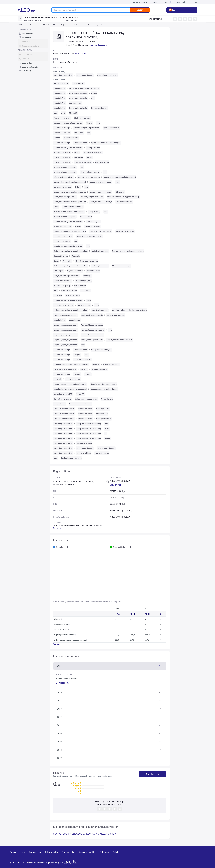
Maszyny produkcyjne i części (65, 197)
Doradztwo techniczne (82, 360)
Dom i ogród (58, 271)
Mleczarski (78, 157)
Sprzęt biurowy (94, 212)
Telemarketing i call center (97, 25)
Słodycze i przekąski (82, 118)
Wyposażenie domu (75, 271)
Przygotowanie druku (99, 108)
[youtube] (180, 856)
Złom (97, 305)
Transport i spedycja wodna (92, 325)
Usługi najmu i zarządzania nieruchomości (70, 389)
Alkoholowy (79, 133)
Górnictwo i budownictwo (64, 177)
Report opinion (152, 774)
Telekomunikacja (80, 143)
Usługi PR (80, 394)
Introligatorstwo (75, 103)
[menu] (33, 50)
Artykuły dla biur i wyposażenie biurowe (69, 212)
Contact (14, 852)
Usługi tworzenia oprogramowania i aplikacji (71, 364)
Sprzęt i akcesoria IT (111, 128)
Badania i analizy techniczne (80, 404)
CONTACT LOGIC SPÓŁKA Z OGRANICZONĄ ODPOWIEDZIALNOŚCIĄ (85, 834)
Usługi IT (77, 355)
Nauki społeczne (103, 409)
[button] (110, 666)
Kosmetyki (87, 276)
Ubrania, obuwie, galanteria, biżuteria (68, 123)
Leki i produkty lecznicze (63, 236)
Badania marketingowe (106, 448)
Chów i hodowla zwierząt (90, 172)
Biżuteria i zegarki (93, 221)
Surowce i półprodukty (62, 226)
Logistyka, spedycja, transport (65, 315)
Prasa (107, 429)
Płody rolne (67, 261)
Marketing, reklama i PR (52, 25)
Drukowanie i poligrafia (78, 93)
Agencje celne (75, 320)
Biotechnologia (102, 414)
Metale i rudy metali (92, 226)
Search (140, 10)
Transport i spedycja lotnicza (92, 335)
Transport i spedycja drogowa (93, 330)
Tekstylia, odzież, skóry (125, 231)
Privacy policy (52, 852)
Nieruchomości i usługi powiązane (103, 384)
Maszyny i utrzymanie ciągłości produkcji (120, 177)
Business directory (140, 2)
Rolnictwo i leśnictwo (124, 202)
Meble (56, 207)
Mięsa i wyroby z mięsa (93, 152)
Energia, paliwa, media (62, 187)
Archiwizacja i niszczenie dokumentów (84, 88)
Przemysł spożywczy (62, 118)
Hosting (88, 374)
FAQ (196, 2)
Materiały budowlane (100, 251)
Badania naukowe (85, 409)
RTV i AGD (73, 113)
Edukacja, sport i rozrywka (64, 409)
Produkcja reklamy (84, 453)
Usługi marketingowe (74, 25)
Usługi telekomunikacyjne (101, 350)
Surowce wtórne (84, 305)
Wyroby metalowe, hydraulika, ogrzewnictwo (129, 310)
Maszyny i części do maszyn (89, 177)
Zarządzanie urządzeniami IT (65, 369)
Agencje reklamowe (84, 443)
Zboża (56, 261)
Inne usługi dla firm (61, 83)
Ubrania (89, 123)
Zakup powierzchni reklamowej (89, 424)
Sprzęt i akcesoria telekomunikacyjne (106, 143)
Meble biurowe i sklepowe (73, 207)
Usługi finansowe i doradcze (86, 399)
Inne (93, 98)
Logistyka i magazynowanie (92, 315)
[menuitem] (33, 33)
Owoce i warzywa (102, 162)
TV (106, 433)
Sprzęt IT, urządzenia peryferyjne (86, 128)
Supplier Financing (160, 2)
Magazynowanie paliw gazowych (120, 340)
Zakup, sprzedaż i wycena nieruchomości (70, 384)
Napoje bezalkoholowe (63, 281)
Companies (35, 25)
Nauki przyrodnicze (104, 419)
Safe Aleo (104, 852)
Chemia (57, 138)
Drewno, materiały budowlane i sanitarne (128, 251)
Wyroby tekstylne (93, 148)
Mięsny (77, 152)
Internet (108, 438)
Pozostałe (76, 256)
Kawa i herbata (80, 286)
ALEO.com (22, 25)
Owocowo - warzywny (83, 162)
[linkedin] (190, 856)
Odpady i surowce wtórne (64, 305)
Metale (78, 226)
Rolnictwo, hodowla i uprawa (65, 167)
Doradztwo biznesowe (62, 399)
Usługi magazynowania (116, 315)
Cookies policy (69, 852)
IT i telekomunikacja (62, 128)
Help (23, 852)
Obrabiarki (120, 192)
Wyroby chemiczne (71, 138)
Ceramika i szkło (93, 271)
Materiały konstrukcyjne (122, 266)
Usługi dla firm (79, 83)
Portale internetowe (73, 379)
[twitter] (200, 856)
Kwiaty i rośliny (86, 217)
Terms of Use (35, 852)
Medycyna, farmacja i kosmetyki (90, 236)
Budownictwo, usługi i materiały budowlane (71, 251)
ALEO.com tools (181, 2)
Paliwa (78, 187)
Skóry (89, 300)
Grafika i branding (102, 453)
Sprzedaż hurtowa (61, 256)
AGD (63, 113)
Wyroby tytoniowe (73, 295)
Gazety (94, 93)
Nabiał (89, 157)
